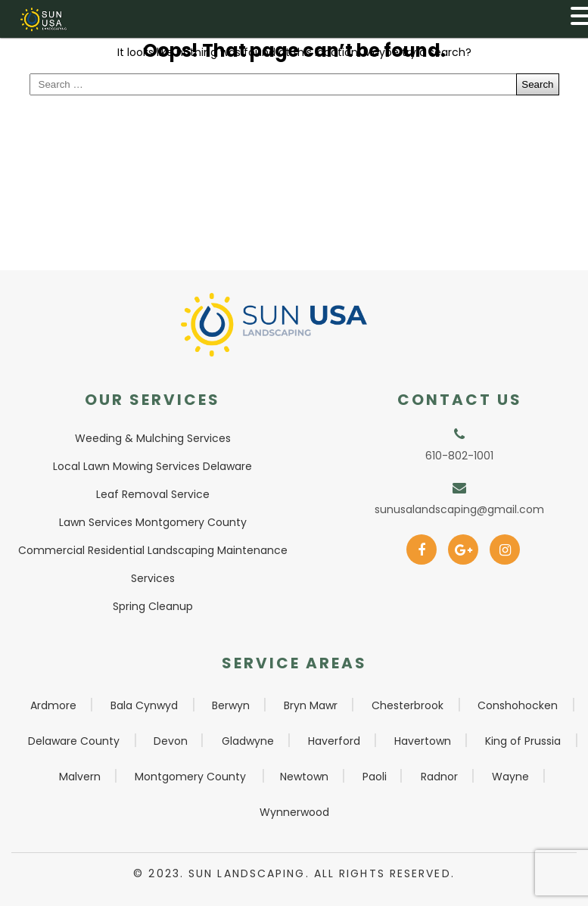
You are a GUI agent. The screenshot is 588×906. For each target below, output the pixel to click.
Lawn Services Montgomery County (153, 522)
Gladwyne (248, 741)
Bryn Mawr (311, 705)
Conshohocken (518, 705)
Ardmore (53, 705)
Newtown (304, 777)
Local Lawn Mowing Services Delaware (152, 466)
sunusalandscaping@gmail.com (459, 509)
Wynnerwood (294, 812)
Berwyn (231, 705)
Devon (171, 741)
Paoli (375, 777)
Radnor (439, 777)
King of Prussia (523, 741)
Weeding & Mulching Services (153, 438)
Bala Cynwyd (144, 705)
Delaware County (74, 741)
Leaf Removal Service (153, 494)
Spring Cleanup (153, 606)
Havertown (423, 741)
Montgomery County (190, 777)
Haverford (334, 741)
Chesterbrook (408, 705)
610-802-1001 (459, 456)
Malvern (80, 777)
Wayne (510, 777)
